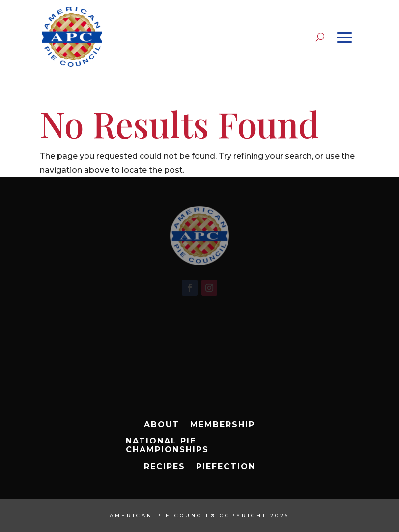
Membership (223, 425)
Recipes (165, 467)
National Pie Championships (167, 445)
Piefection (226, 467)
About (162, 425)
